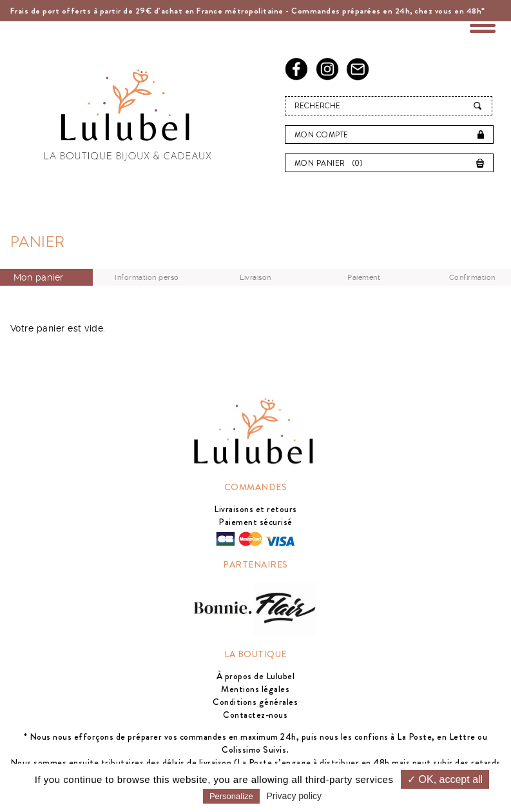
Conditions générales (255, 702)
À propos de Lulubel (256, 676)
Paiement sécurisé (255, 522)
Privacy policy (294, 796)
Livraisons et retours (255, 509)
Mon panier (332, 163)
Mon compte (322, 135)
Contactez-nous (255, 715)
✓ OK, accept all (445, 779)
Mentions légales (255, 689)
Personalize (231, 796)
